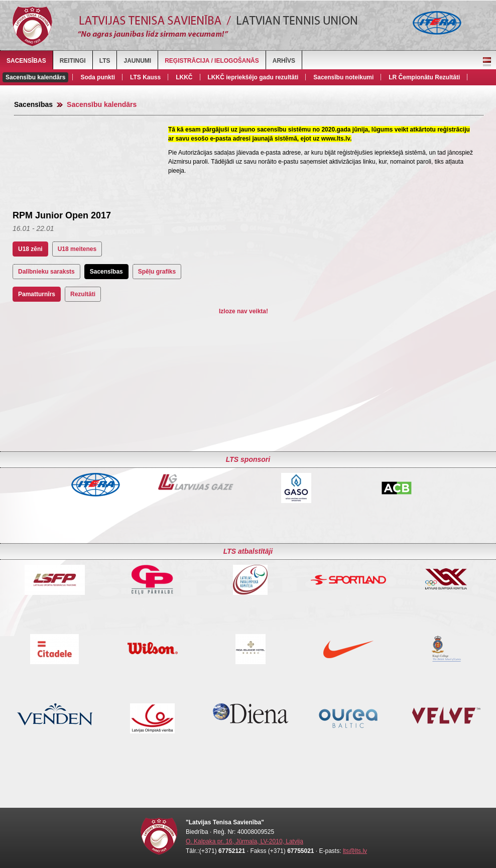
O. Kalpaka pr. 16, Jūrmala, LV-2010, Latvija (244, 841)
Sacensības (26, 61)
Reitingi (73, 61)
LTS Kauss (145, 77)
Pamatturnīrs (37, 294)
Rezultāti (83, 294)
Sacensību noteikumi (343, 77)
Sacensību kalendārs (35, 77)
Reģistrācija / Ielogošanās (212, 61)
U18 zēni (30, 249)
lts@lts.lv (355, 851)
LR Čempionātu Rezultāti (424, 77)
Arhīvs (284, 61)
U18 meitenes (77, 249)
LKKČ (184, 77)
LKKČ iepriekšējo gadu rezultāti (253, 77)
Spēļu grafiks (157, 272)
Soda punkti (98, 77)
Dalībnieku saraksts (46, 272)
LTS (105, 61)
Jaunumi (137, 61)
